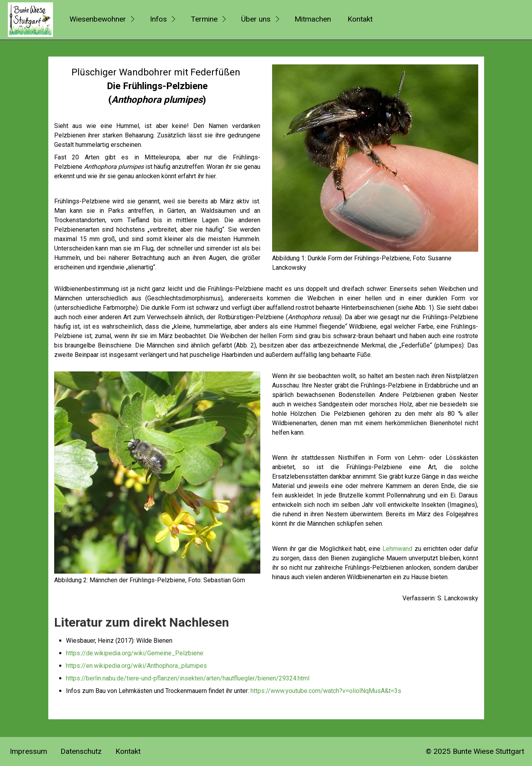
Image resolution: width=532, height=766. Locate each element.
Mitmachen (313, 19)
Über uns (256, 19)
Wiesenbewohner (98, 19)
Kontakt (360, 19)
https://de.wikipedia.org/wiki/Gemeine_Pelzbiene (135, 653)
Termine (204, 19)
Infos (158, 19)
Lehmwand (397, 549)
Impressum (28, 751)
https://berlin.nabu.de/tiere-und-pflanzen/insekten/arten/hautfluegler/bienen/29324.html (188, 678)
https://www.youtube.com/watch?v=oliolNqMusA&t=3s (326, 691)
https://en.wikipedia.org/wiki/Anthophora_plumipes (136, 666)
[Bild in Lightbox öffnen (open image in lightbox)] (375, 158)
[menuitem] (101, 20)
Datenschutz (81, 751)
